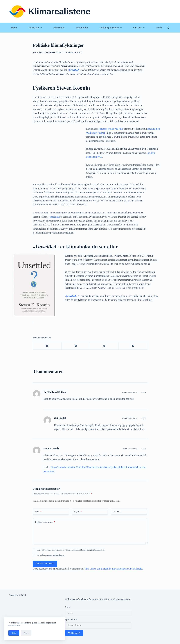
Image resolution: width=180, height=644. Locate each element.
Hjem (14, 28)
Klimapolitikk (54, 53)
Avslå (26, 633)
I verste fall (54, 217)
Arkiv (159, 28)
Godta (14, 633)
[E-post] (133, 346)
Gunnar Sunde (51, 448)
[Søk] (168, 28)
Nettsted (117, 511)
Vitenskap (36, 28)
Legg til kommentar (45, 522)
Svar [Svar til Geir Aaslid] (144, 418)
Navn (38, 512)
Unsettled (74, 70)
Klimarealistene (59, 11)
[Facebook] (47, 346)
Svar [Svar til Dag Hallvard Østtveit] (144, 392)
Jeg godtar (50, 555)
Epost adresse (71, 619)
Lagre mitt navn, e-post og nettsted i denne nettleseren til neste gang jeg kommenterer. (71, 550)
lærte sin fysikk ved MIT (111, 129)
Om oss (139, 28)
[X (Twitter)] (76, 346)
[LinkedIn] (104, 346)
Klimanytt (59, 28)
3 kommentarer (73, 53)
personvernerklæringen (54, 555)
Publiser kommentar (45, 564)
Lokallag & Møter (111, 28)
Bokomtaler (82, 28)
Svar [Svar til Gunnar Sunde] (144, 448)
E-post (78, 512)
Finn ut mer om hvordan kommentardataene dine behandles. (114, 569)
